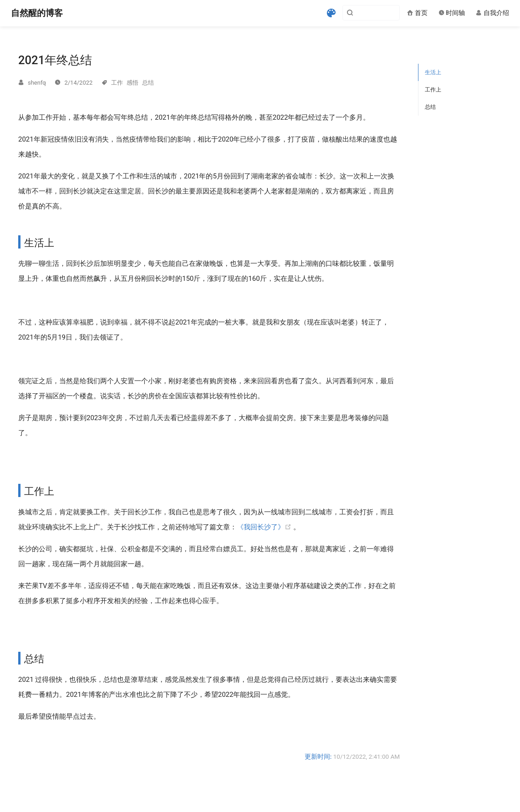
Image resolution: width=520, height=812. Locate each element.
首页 (417, 13)
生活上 (433, 72)
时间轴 (452, 13)
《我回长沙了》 (265, 527)
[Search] (354, 13)
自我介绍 (492, 13)
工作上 (433, 90)
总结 (430, 107)
